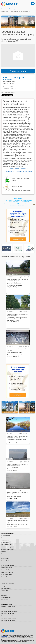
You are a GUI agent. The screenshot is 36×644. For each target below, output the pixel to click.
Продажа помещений (7, 545)
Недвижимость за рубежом (8, 547)
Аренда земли (5, 595)
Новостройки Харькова (7, 572)
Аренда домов (5, 591)
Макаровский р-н (23, 39)
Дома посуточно (5, 593)
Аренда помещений (6, 597)
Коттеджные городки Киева (8, 609)
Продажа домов (5, 540)
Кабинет (4, 9)
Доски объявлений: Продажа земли (20, 12)
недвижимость (13, 92)
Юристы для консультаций (21, 190)
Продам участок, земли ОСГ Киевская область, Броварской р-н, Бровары (17, 205)
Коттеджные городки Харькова (9, 618)
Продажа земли (5, 542)
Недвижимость (5, 12)
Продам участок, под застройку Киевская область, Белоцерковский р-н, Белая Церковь (19, 201)
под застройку (27, 35)
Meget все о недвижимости (18, 631)
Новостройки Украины (7, 561)
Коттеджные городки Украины (9, 607)
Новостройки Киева (6, 563)
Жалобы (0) (25, 169)
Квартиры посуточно (6, 588)
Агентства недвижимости (8, 549)
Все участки (18, 198)
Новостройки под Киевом (8, 565)
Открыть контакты (18, 71)
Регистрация (12, 9)
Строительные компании (7, 579)
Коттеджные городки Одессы (8, 616)
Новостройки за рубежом (8, 577)
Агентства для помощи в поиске (20, 179)
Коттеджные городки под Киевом (9, 611)
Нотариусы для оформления (17, 187)
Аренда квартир (5, 586)
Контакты (4, 552)
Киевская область (9, 39)
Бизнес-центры (5, 600)
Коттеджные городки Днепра (8, 614)
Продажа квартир (6, 536)
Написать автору (14, 169)
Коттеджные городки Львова (8, 620)
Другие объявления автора (24, 172)
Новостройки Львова (6, 574)
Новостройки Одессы (7, 570)
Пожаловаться (9, 172)
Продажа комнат (6, 538)
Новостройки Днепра (7, 568)
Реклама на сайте (6, 554)
